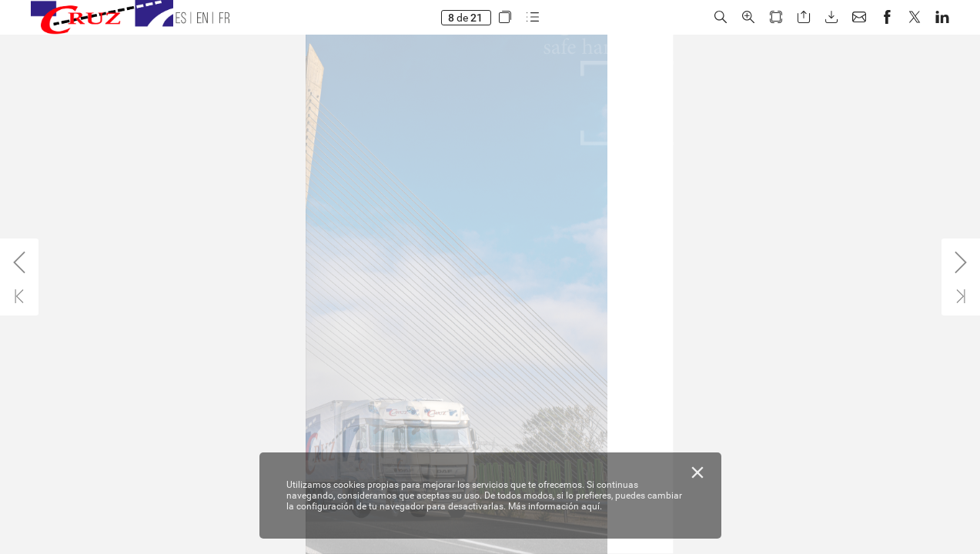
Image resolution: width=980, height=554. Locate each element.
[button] (504, 17)
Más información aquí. (555, 506)
